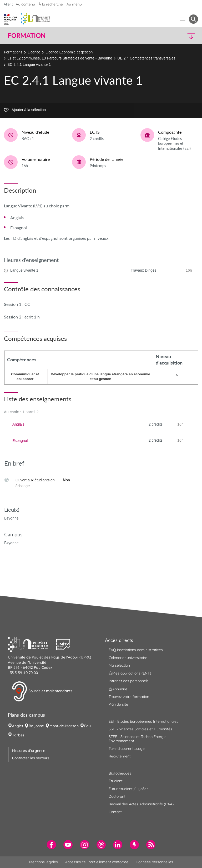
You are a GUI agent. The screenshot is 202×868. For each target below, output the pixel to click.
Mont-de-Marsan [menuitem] (64, 726)
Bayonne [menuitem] (36, 726)
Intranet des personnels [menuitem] (129, 681)
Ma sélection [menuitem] (119, 665)
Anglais (18, 424)
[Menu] (183, 19)
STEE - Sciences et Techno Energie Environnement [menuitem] (138, 739)
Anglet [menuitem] (18, 726)
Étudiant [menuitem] (116, 781)
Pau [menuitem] (87, 726)
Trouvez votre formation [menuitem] (129, 697)
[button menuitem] (193, 19)
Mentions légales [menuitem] (44, 862)
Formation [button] (27, 36)
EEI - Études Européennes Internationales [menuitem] (143, 721)
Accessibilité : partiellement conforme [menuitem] (97, 862)
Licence (34, 52)
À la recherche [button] (51, 4)
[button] (175, 36)
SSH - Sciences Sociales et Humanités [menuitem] (140, 729)
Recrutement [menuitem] (120, 756)
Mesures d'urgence (29, 751)
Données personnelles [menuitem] (154, 862)
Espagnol (20, 441)
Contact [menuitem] (115, 812)
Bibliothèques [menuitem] (120, 773)
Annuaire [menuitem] (118, 689)
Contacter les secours (31, 758)
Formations (13, 52)
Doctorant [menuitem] (117, 796)
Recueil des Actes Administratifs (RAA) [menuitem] (141, 804)
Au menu (74, 4)
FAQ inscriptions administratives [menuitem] (136, 650)
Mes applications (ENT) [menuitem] (130, 673)
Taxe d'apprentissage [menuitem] (127, 749)
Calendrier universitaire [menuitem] (128, 658)
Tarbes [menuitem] (18, 735)
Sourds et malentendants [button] (42, 691)
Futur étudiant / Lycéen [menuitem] (129, 789)
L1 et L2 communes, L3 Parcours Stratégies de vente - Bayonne (60, 58)
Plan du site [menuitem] (118, 704)
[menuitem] (51, 845)
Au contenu (25, 4)
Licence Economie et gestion (69, 52)
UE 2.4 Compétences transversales (146, 58)
